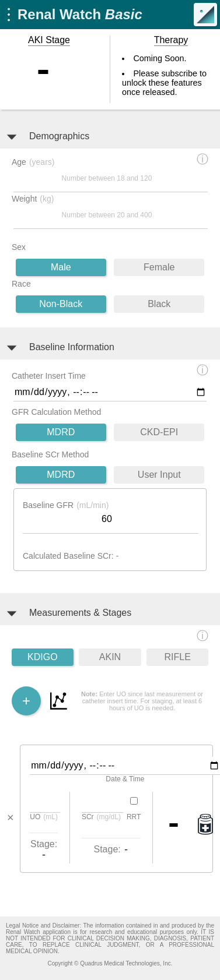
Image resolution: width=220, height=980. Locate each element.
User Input (159, 475)
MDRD (61, 432)
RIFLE (178, 657)
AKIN (110, 657)
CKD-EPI (159, 432)
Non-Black (61, 304)
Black (159, 304)
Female (159, 267)
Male (61, 267)
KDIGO (43, 657)
